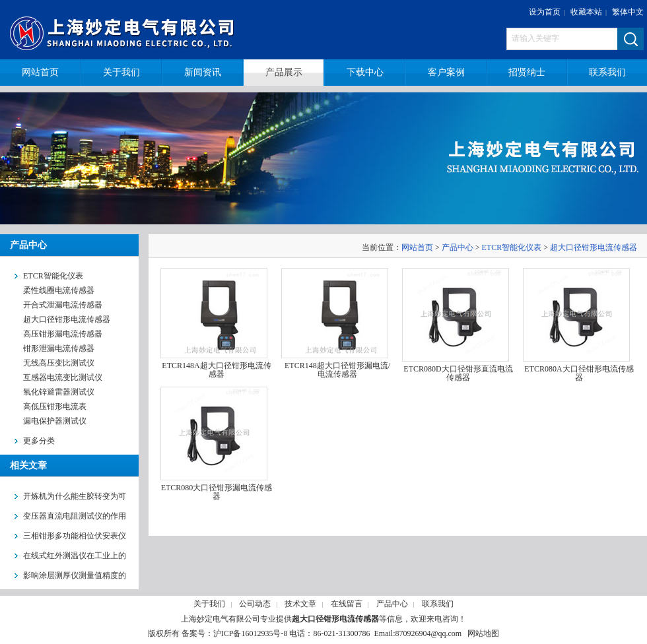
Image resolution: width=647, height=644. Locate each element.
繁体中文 (628, 12)
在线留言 (347, 604)
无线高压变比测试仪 (59, 363)
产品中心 (458, 247)
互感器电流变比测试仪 (63, 377)
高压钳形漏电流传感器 (63, 334)
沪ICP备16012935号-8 (251, 633)
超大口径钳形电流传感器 (67, 319)
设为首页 (545, 12)
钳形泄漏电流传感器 (59, 348)
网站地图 (483, 633)
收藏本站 (586, 12)
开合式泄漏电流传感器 (63, 305)
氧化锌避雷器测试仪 (59, 392)
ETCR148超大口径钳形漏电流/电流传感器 (337, 370)
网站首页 (417, 247)
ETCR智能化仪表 (512, 247)
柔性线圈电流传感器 (59, 290)
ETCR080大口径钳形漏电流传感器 (217, 492)
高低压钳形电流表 (55, 406)
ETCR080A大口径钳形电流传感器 (579, 373)
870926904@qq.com (428, 633)
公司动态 (255, 604)
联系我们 (438, 604)
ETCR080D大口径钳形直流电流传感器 (458, 373)
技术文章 (300, 604)
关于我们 (209, 604)
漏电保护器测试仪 (55, 421)
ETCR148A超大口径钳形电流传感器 (216, 370)
